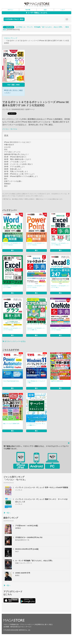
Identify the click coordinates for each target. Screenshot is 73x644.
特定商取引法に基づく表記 (44, 624)
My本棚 (28, 10)
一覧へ (7, 513)
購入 (13, 250)
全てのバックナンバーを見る (14, 341)
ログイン (10, 10)
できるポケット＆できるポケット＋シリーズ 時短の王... (60, 244)
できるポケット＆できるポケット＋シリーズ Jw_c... (60, 287)
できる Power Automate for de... (11, 381)
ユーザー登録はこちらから (37, 13)
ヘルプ (63, 10)
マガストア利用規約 (10, 624)
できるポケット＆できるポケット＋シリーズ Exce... (12, 287)
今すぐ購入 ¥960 (13, 85)
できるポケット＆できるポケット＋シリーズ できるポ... (12, 244)
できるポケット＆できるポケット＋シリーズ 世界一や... (36, 329)
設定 (45, 10)
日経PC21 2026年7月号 (57, 381)
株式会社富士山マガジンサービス (21, 627)
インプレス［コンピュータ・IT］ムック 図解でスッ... (36, 424)
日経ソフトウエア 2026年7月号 (11, 424)
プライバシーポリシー (27, 624)
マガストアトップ (11, 38)
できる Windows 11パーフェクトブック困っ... (36, 382)
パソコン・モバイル (10, 129)
